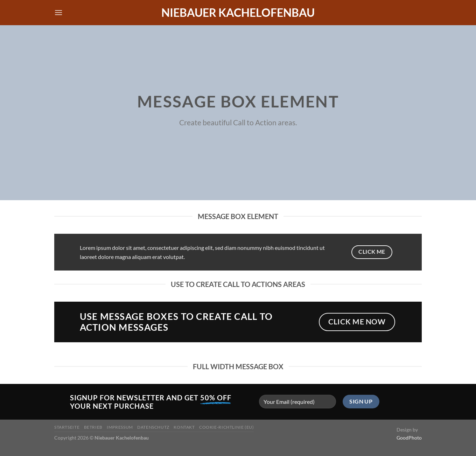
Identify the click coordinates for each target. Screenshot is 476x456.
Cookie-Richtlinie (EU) (226, 427)
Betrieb (93, 427)
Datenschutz (153, 427)
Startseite (67, 427)
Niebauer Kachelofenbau (238, 13)
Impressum (120, 427)
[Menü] (58, 12)
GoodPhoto (409, 438)
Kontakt (184, 427)
